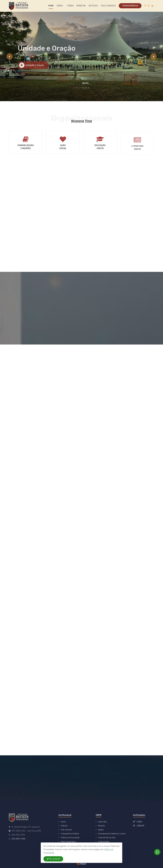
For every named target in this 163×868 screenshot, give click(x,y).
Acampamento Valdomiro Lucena (111, 834)
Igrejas (100, 830)
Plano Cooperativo (67, 842)
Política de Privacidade (69, 838)
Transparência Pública (69, 834)
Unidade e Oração (32, 67)
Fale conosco (65, 830)
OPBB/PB (81, 6)
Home (51, 6)
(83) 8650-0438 (18, 839)
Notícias (93, 6)
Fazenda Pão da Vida (106, 838)
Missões (100, 826)
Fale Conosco (108, 6)
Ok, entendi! (53, 859)
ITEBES (70, 6)
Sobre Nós (101, 822)
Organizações (103, 842)
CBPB (60, 6)
